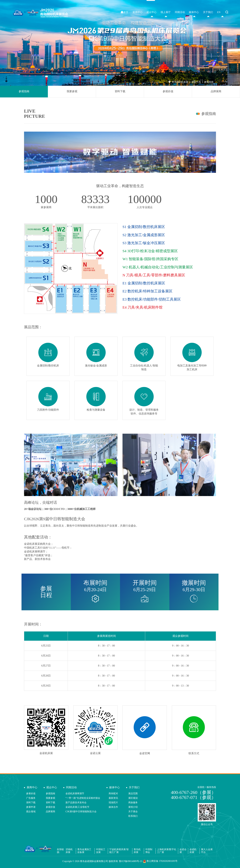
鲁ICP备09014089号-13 (130, 861)
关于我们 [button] (208, 12)
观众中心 (196, 82)
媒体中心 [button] (194, 12)
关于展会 (133, 812)
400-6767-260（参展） (193, 792)
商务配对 (113, 794)
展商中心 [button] (137, 12)
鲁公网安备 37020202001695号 (160, 861)
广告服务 (31, 798)
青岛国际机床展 (180, 82)
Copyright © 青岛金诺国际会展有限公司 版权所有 (90, 861)
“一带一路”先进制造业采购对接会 (83, 798)
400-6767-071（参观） (193, 797)
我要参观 (72, 91)
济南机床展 (69, 851)
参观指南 (209, 82)
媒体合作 (113, 807)
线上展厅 (166, 12)
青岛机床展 (137, 851)
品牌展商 (216, 91)
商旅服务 (133, 803)
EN (219, 12)
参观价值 (168, 91)
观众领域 (31, 812)
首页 (124, 12)
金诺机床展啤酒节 (75, 794)
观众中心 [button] (151, 12)
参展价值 (31, 794)
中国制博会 (149, 851)
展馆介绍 (133, 807)
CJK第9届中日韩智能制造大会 (81, 812)
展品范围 (133, 794)
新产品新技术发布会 (76, 803)
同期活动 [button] (180, 12)
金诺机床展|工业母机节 (77, 807)
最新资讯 (113, 798)
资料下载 (120, 91)
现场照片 (113, 803)
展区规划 (133, 798)
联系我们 (133, 816)
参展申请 (31, 807)
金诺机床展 (193, 851)
